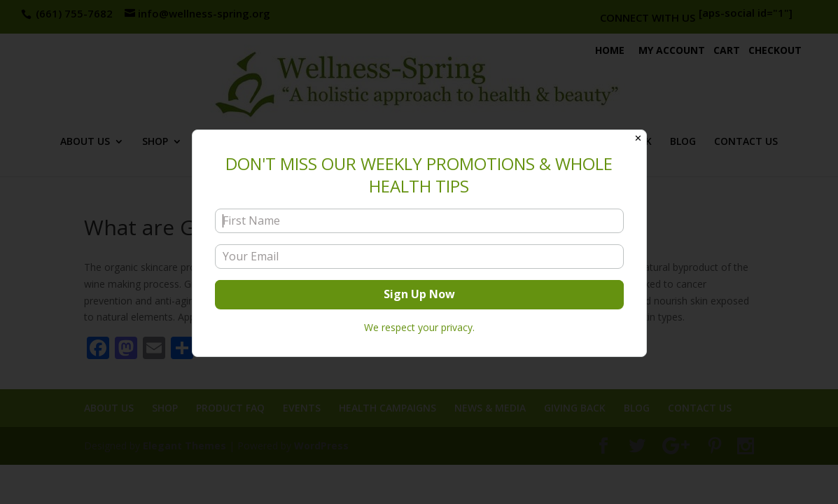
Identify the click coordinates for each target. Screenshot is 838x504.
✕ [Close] (638, 138)
